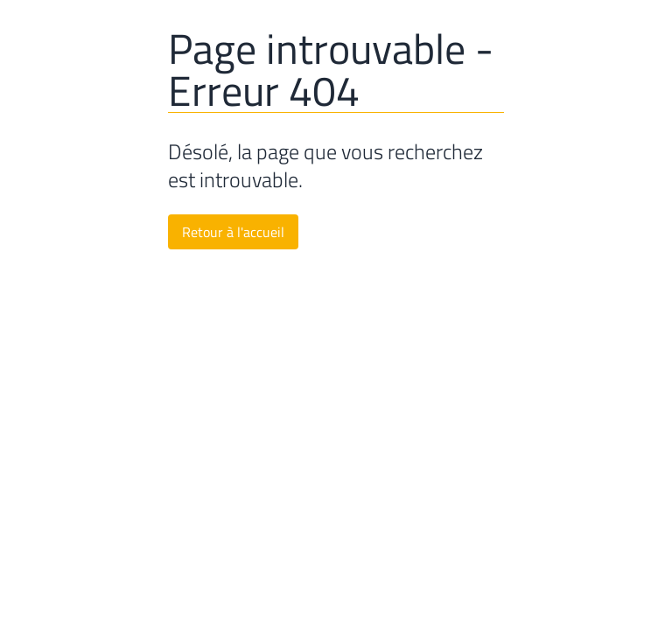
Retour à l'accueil (233, 232)
